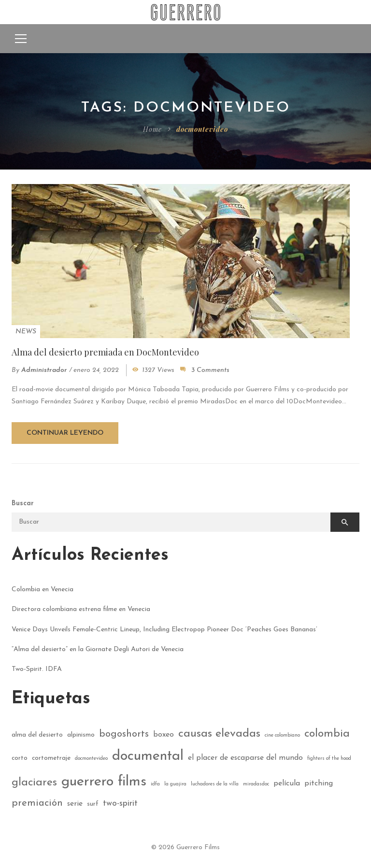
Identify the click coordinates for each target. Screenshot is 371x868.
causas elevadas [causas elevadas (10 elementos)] (219, 734)
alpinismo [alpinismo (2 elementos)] (81, 735)
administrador (44, 370)
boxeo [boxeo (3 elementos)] (164, 735)
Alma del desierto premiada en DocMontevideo (105, 352)
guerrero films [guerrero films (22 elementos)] (104, 782)
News (26, 332)
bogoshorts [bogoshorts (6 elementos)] (124, 734)
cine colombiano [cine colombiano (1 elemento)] (282, 735)
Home (152, 129)
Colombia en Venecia (43, 590)
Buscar (23, 504)
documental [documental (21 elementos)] (148, 756)
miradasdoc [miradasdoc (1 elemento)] (256, 784)
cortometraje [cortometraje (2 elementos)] (51, 758)
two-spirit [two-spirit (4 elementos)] (120, 804)
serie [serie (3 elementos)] (75, 804)
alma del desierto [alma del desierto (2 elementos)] (37, 735)
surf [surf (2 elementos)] (93, 804)
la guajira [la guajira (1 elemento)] (175, 784)
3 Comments (210, 370)
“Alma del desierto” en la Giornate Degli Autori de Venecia (98, 649)
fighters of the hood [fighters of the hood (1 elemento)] (329, 759)
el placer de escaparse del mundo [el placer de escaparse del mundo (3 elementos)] (245, 758)
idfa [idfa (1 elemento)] (155, 784)
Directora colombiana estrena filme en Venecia (81, 609)
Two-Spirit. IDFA (37, 669)
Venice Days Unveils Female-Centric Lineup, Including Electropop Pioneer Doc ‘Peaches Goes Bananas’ (164, 630)
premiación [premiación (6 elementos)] (37, 803)
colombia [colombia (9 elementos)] (327, 734)
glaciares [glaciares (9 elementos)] (34, 783)
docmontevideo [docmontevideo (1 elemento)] (91, 759)
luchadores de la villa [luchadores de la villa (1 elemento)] (215, 784)
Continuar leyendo (65, 433)
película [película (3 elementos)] (287, 783)
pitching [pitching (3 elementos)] (319, 783)
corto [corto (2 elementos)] (20, 758)
